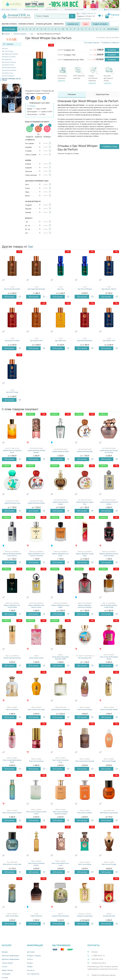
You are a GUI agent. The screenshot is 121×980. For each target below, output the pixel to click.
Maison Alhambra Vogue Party (85, 555)
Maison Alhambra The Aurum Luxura (36, 606)
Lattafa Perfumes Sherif (60, 451)
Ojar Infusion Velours (9, 62)
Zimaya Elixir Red (109, 916)
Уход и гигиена (7, 963)
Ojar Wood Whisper (8, 76)
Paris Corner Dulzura (36, 761)
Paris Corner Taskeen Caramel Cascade (60, 813)
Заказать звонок (84, 19)
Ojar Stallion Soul (7, 73)
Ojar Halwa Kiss (7, 59)
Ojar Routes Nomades (9, 70)
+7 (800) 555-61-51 (88, 14)
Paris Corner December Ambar (36, 864)
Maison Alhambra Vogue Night (60, 606)
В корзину (112, 50)
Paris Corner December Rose (60, 761)
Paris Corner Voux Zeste (36, 710)
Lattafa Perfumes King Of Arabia (109, 503)
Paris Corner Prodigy (109, 864)
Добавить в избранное (110, 43)
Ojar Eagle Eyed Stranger (10, 54)
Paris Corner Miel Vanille (109, 710)
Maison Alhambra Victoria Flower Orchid (109, 555)
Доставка (31, 952)
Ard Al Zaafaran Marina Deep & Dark (109, 606)
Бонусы (30, 963)
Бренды (5, 952)
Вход (107, 9)
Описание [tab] (72, 94)
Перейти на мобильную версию (104, 975)
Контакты (31, 970)
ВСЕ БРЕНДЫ (113, 29)
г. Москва (13, 9)
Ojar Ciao (5, 49)
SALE (86, 24)
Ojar (31, 247)
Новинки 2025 (73, 24)
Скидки (94, 9)
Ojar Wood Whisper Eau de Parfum (11, 79)
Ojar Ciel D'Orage (7, 51)
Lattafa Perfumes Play (85, 451)
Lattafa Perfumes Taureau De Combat (109, 451)
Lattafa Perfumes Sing (12, 503)
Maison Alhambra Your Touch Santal (12, 606)
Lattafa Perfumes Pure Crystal (60, 503)
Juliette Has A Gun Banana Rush (12, 451)
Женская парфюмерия (10, 956)
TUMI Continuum (36, 916)
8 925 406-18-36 (97, 959)
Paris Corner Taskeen (85, 813)
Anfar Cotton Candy (36, 658)
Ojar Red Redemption (9, 68)
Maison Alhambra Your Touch (60, 555)
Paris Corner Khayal (109, 761)
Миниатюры (59, 24)
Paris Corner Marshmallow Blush (12, 761)
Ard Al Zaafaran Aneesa (12, 658)
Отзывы (5, 978)
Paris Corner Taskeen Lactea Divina (36, 813)
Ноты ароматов (33, 974)
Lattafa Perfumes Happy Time (85, 503)
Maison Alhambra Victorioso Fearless (85, 606)
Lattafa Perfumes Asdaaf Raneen (36, 451)
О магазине (6, 974)
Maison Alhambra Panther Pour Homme (12, 555)
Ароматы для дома (44, 24)
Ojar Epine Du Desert (9, 57)
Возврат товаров (34, 956)
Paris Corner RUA (12, 710)
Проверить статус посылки (74, 9)
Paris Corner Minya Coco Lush (60, 864)
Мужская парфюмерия (10, 959)
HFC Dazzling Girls (85, 658)
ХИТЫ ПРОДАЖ (10, 29)
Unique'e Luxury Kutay (85, 916)
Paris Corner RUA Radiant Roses (109, 658)
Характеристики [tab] (102, 94)
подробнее (61, 81)
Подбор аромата (100, 24)
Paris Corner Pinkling (85, 710)
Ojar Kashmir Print (8, 65)
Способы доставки (31, 9)
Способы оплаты (51, 9)
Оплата (30, 959)
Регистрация (115, 9)
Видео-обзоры (7, 970)
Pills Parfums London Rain (12, 864)
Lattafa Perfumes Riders (36, 503)
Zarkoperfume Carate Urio (60, 710)
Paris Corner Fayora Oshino (12, 813)
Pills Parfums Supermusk (109, 813)
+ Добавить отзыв (109, 147)
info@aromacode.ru (99, 963)
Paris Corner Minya (85, 864)
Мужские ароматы (26, 24)
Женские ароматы (9, 24)
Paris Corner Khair (12, 916)
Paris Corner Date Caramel (85, 761)
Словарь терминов (93, 43)
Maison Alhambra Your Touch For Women (36, 555)
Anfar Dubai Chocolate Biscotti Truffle (60, 658)
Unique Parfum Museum (60, 916)
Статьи (5, 967)
